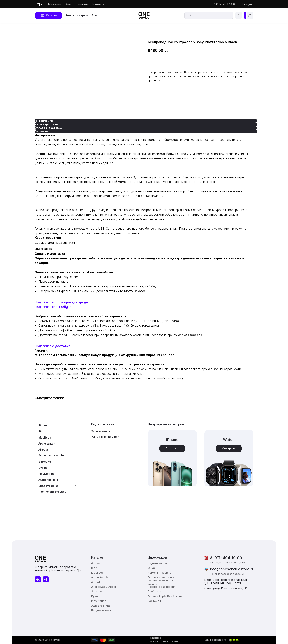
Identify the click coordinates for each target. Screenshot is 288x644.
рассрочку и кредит (74, 302)
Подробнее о (45, 346)
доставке (63, 346)
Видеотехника (103, 424)
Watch (229, 440)
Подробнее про (47, 302)
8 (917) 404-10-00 (226, 558)
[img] (229, 458)
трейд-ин (66, 307)
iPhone (172, 440)
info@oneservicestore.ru (232, 569)
